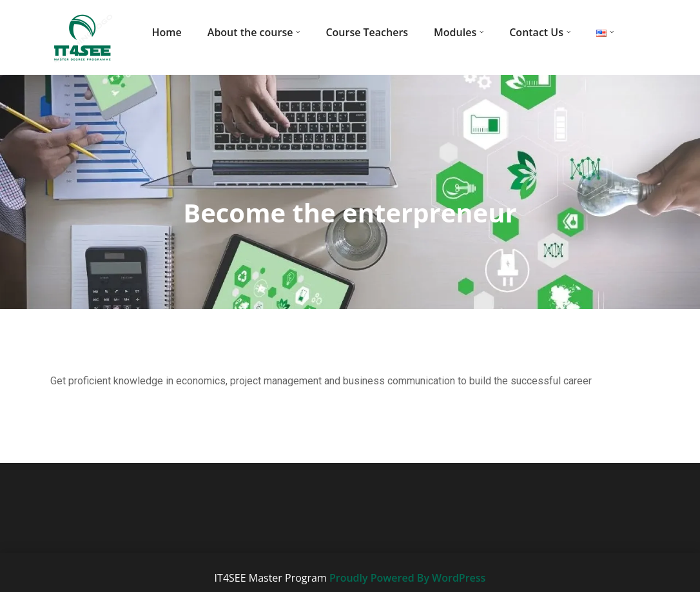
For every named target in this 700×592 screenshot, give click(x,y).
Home (167, 32)
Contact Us (536, 32)
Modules (455, 32)
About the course (250, 32)
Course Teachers (367, 32)
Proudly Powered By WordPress (407, 578)
